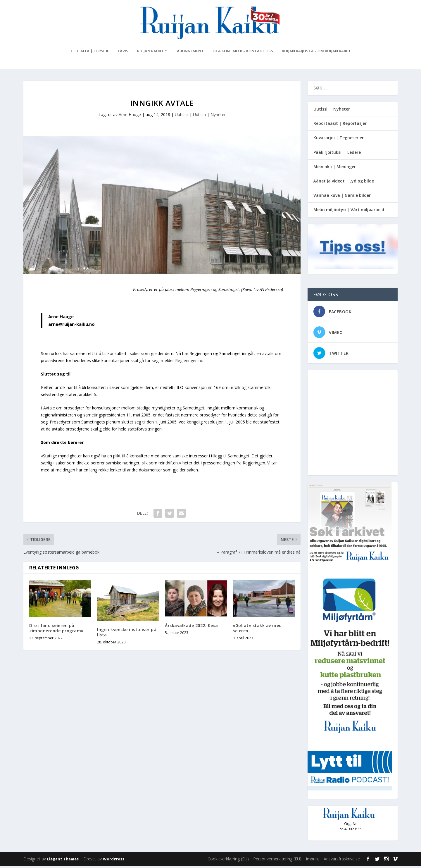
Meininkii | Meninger (335, 169)
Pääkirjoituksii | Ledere (337, 155)
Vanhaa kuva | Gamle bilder (342, 198)
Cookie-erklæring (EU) (228, 861)
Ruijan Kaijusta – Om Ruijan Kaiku (316, 53)
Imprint (313, 861)
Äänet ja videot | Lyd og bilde (344, 183)
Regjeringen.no (189, 363)
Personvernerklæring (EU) (277, 861)
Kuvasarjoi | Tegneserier (339, 140)
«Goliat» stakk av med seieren (257, 630)
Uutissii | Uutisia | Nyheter (200, 117)
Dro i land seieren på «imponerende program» (56, 630)
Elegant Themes (63, 861)
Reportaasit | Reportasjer (340, 126)
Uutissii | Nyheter (332, 111)
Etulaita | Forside (90, 53)
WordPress (114, 861)
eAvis (123, 53)
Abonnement (190, 53)
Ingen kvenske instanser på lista (127, 634)
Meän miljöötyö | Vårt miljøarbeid (349, 212)
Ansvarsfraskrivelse (342, 861)
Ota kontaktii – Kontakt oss (243, 53)
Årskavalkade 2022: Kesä (191, 628)
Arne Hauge (130, 117)
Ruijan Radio (150, 53)
